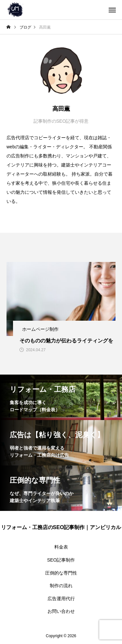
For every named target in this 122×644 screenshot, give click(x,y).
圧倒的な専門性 (61, 573)
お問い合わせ (61, 611)
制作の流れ (61, 586)
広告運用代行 (61, 599)
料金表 (61, 547)
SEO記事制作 (61, 560)
